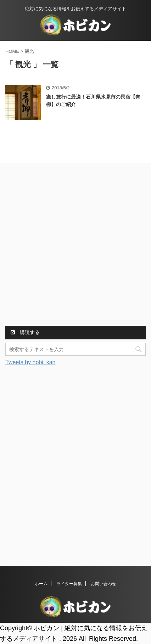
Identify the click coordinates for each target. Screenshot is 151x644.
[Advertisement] (75, 245)
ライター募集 (69, 584)
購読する (25, 332)
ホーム (41, 584)
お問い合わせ (104, 584)
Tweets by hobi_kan (30, 362)
